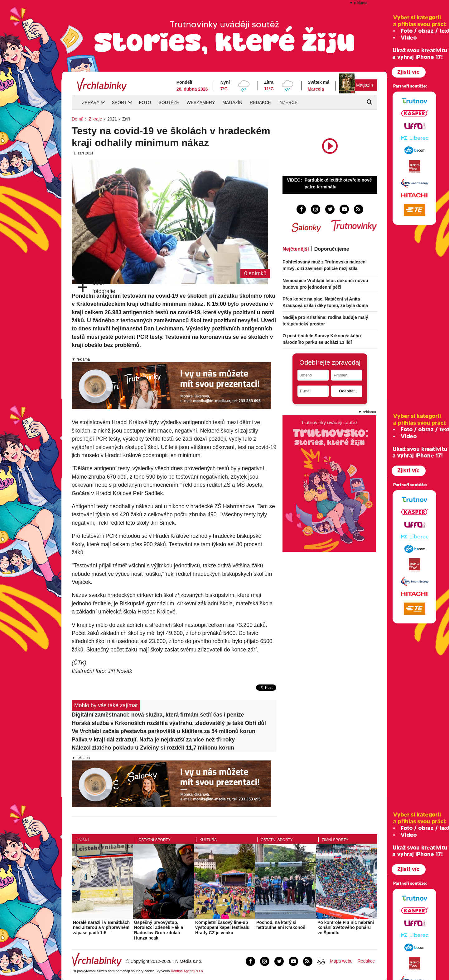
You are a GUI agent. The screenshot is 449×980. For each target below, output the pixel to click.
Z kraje (95, 119)
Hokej (83, 839)
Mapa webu (341, 961)
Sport (119, 102)
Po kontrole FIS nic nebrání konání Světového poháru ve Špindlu (346, 928)
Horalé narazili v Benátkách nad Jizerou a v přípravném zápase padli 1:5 (101, 928)
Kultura (208, 840)
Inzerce (288, 102)
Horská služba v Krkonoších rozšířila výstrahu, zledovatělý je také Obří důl (169, 723)
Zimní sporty (335, 840)
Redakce (260, 102)
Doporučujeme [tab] (332, 249)
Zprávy (91, 102)
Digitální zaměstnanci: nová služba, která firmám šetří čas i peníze (158, 715)
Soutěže (169, 102)
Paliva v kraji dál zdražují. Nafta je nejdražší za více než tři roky (153, 740)
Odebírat (347, 391)
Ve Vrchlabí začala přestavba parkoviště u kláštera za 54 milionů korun (164, 731)
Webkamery (201, 102)
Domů (77, 119)
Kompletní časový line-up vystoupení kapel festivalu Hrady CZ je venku (222, 928)
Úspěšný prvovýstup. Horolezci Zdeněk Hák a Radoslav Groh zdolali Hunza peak (159, 930)
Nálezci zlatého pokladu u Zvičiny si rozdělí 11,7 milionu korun (153, 748)
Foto (145, 102)
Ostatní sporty (154, 840)
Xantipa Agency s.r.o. (187, 971)
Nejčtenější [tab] (296, 249)
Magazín (365, 85)
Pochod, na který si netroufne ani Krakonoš (281, 925)
